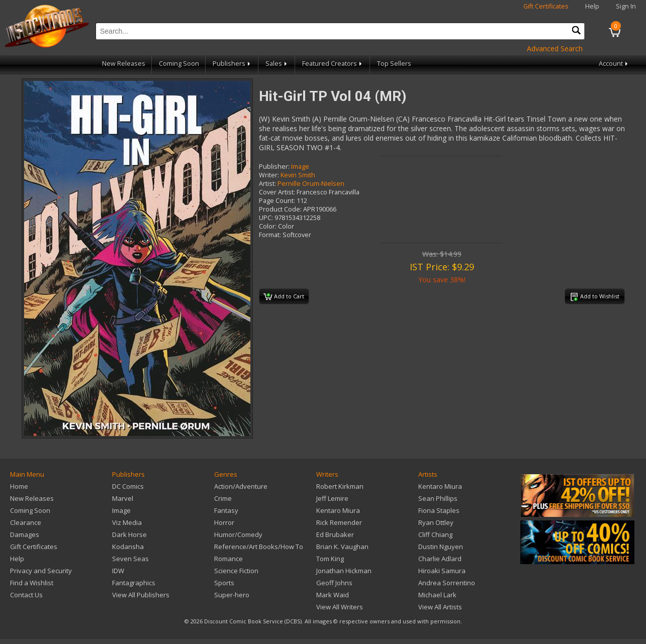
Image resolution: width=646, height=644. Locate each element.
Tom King (330, 559)
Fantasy (226, 510)
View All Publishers (141, 595)
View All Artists (440, 607)
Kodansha (128, 547)
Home (19, 486)
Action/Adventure (241, 486)
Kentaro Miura (338, 510)
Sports (224, 583)
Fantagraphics (134, 583)
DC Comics (128, 486)
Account (614, 64)
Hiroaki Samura (442, 571)
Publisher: (274, 167)
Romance (228, 559)
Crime (223, 498)
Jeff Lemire (332, 498)
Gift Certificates (546, 6)
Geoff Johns (334, 583)
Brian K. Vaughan (342, 547)
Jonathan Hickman (344, 571)
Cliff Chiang (435, 534)
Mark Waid (333, 595)
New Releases (124, 64)
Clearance (26, 522)
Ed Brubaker (335, 534)
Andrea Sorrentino (447, 583)
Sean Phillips (438, 498)
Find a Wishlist (32, 583)
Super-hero (232, 595)
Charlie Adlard (440, 559)
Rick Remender (339, 522)
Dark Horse (129, 534)
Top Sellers (394, 64)
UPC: (266, 218)
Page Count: (277, 201)
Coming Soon (179, 64)
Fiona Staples (439, 510)
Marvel (123, 498)
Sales (277, 64)
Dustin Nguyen (441, 547)
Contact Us (26, 595)
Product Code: (280, 209)
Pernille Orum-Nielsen (311, 184)
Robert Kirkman (340, 486)
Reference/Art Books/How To (259, 547)
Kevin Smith (298, 175)
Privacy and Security (41, 571)
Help (592, 6)
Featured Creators (333, 64)
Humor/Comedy (238, 534)
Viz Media (127, 522)
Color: (268, 226)
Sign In (626, 6)
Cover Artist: (277, 192)
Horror (224, 522)
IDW (118, 571)
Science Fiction (236, 571)
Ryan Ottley (436, 522)
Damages (25, 534)
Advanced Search (555, 48)
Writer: (269, 175)
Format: (270, 235)
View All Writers (340, 607)
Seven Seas (130, 559)
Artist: (267, 184)
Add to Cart (284, 297)
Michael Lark (437, 595)
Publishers (232, 64)
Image (300, 167)
